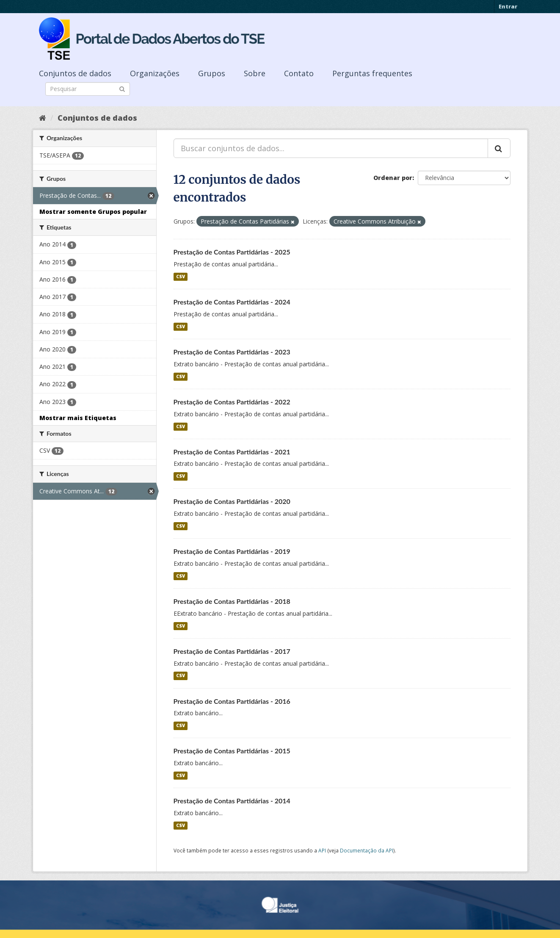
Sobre (255, 73)
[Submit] (122, 88)
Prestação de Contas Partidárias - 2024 (232, 302)
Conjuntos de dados (75, 73)
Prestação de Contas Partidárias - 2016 (232, 701)
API (322, 850)
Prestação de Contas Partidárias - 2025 (232, 252)
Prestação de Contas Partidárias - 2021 (232, 452)
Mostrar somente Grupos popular (93, 212)
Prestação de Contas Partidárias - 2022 (232, 402)
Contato (299, 73)
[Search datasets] (88, 89)
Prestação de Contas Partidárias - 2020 (232, 501)
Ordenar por (393, 178)
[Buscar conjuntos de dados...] (331, 148)
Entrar (508, 6)
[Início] (43, 118)
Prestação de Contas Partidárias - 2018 (232, 601)
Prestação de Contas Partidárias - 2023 (232, 352)
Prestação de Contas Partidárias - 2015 (232, 751)
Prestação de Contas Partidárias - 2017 (232, 651)
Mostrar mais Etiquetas (78, 418)
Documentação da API (367, 850)
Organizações (155, 73)
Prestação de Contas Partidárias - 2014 (232, 801)
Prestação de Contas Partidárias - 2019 (232, 551)
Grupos (212, 73)
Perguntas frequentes (372, 73)
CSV (181, 277)
